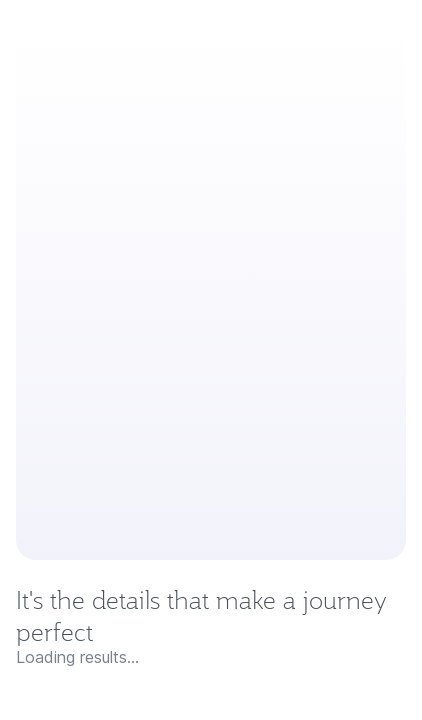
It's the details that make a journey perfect (201, 616)
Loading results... (77, 657)
